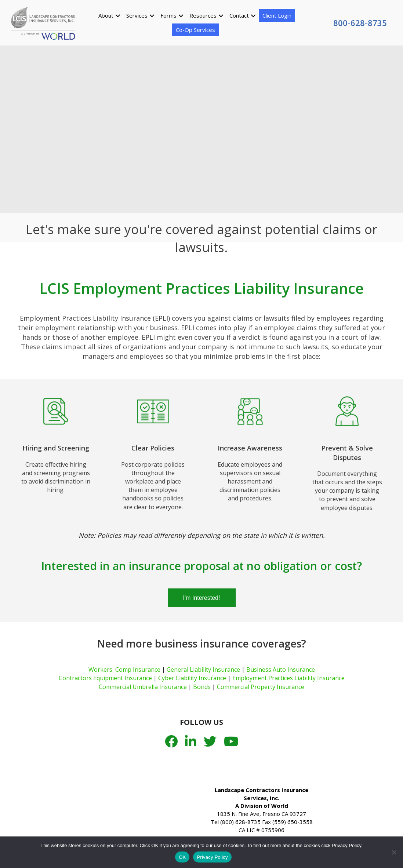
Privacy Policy (212, 857)
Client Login (277, 15)
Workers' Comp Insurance (124, 670)
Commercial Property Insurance (261, 687)
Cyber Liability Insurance (192, 678)
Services (137, 15)
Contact (239, 15)
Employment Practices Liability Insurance (288, 678)
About (106, 15)
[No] (394, 852)
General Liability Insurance (203, 670)
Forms (168, 15)
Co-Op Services (195, 29)
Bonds (202, 687)
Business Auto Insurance (281, 670)
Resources (203, 15)
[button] (117, 15)
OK (182, 857)
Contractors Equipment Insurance (105, 678)
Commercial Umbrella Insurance (143, 687)
